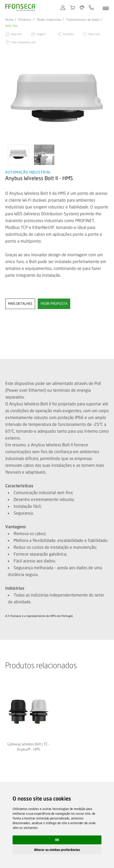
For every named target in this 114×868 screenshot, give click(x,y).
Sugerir (41, 34)
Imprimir (16, 34)
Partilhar (68, 34)
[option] (57, 100)
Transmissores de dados (83, 20)
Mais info (94, 34)
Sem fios (12, 26)
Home (9, 20)
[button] (100, 100)
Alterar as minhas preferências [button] (57, 850)
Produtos (25, 20)
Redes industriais (49, 20)
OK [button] (57, 840)
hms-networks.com (23, 42)
